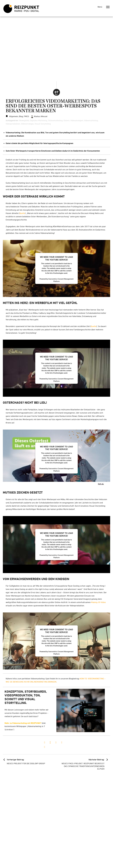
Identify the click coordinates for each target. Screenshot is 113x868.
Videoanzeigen (77, 120)
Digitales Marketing (39, 120)
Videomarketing (91, 120)
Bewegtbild (24, 120)
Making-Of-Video (98, 602)
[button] (44, 743)
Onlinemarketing (55, 120)
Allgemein (14, 116)
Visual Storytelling (43, 124)
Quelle (22, 213)
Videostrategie (27, 124)
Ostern (67, 120)
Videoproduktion (13, 124)
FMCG (26, 116)
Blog (21, 116)
